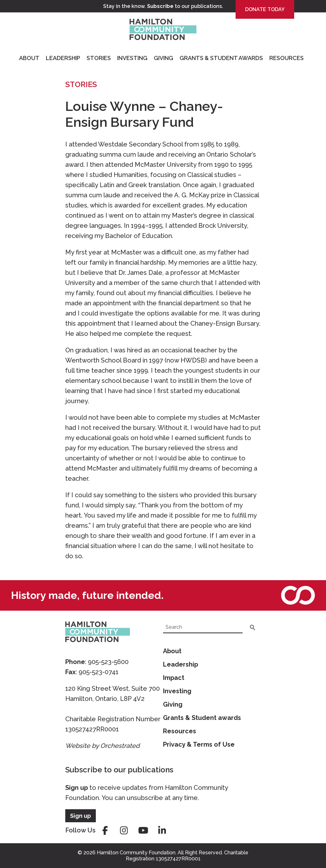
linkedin (162, 831)
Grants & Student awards (202, 718)
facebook (105, 831)
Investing (132, 58)
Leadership (63, 58)
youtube (143, 831)
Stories (99, 58)
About (29, 58)
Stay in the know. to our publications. (163, 6)
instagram (124, 831)
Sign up (77, 788)
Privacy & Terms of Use (199, 744)
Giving (163, 58)
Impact (174, 678)
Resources (287, 58)
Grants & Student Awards (221, 58)
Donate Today (265, 9)
